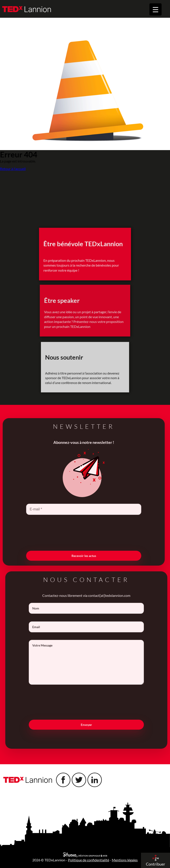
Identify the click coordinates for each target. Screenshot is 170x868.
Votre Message (94, 662)
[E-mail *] (76, 509)
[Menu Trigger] (156, 9)
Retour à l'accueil (13, 169)
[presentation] (76, 532)
